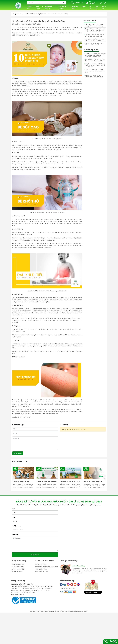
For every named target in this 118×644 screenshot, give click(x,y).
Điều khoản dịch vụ (17, 572)
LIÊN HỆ (97, 8)
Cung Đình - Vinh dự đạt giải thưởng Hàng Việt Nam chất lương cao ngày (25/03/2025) (95, 66)
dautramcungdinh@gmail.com (25, 593)
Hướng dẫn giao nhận (18, 570)
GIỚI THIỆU (40, 8)
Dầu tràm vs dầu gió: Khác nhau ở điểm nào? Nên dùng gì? (94, 45)
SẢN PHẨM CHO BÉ (65, 8)
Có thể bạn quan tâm (91, 51)
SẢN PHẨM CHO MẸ (51, 8)
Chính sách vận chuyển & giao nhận (47, 567)
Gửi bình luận (18, 454)
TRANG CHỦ (30, 8)
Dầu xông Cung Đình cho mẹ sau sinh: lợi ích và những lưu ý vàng (94, 26)
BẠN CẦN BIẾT (75, 8)
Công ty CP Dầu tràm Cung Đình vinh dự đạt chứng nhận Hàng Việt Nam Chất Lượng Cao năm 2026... (95, 31)
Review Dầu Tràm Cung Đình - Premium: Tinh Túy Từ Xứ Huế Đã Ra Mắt (94, 482)
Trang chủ (15, 14)
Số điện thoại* (16, 527)
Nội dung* (15, 535)
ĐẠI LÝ (105, 8)
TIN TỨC (90, 8)
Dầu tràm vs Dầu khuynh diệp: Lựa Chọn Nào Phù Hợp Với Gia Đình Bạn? (70, 482)
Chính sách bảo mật (42, 572)
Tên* (13, 509)
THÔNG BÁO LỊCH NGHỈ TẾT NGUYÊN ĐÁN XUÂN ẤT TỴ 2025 (94, 77)
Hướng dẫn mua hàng (18, 565)
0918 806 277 (20, 595)
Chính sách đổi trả (41, 570)
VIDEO (84, 7)
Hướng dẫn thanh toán (18, 567)
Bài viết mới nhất (90, 21)
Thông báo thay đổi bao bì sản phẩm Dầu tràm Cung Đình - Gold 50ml (95, 40)
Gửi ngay (35, 555)
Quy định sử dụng (41, 565)
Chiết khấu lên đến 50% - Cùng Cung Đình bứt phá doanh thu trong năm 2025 (95, 72)
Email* (14, 518)
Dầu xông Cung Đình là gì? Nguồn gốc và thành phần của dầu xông (94, 36)
